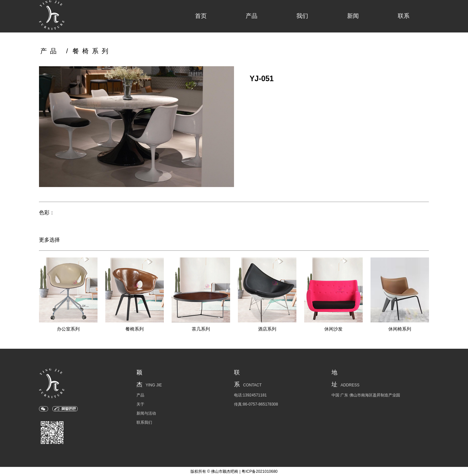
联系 (404, 16)
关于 (140, 404)
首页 (201, 16)
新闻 (353, 16)
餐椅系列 (92, 51)
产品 (252, 16)
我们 (302, 16)
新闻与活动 (146, 413)
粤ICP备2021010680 (260, 471)
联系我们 (144, 422)
